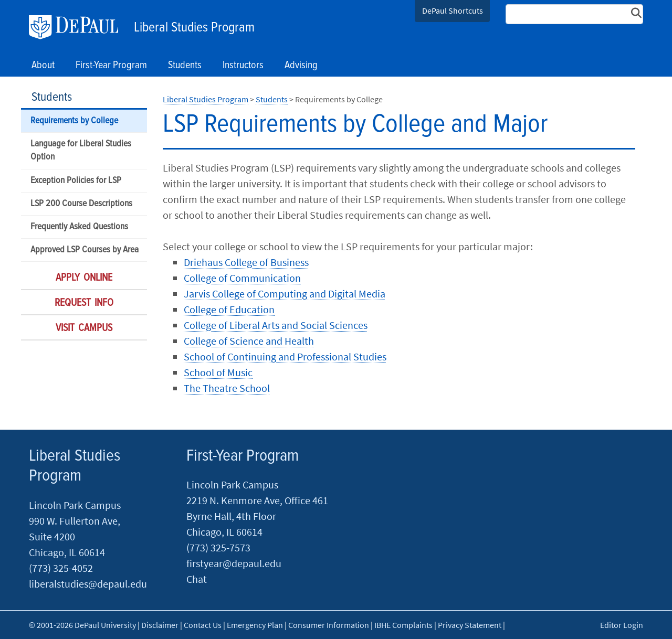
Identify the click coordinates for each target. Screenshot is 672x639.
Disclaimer (160, 625)
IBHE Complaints (403, 625)
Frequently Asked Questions (79, 227)
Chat (197, 579)
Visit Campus (84, 328)
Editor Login (622, 625)
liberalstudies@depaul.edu (88, 584)
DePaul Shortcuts (453, 10)
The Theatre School (227, 388)
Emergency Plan (255, 625)
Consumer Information (329, 625)
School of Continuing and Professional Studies (285, 356)
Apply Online (84, 278)
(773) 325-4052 (61, 568)
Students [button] (185, 66)
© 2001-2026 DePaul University (82, 625)
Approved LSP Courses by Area (85, 250)
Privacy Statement (470, 625)
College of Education (229, 309)
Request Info (84, 303)
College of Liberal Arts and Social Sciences (276, 325)
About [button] (43, 66)
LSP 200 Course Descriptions (81, 204)
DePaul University (79, 27)
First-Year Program (243, 456)
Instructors (243, 66)
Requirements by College (74, 121)
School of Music (218, 372)
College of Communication (242, 278)
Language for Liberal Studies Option (81, 151)
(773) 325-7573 (218, 547)
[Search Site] (574, 14)
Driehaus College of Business (246, 262)
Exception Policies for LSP (76, 181)
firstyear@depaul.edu (234, 563)
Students (52, 97)
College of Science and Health (249, 341)
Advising (301, 66)
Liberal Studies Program (194, 28)
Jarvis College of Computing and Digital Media (285, 294)
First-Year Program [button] (111, 66)
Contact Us (203, 625)
